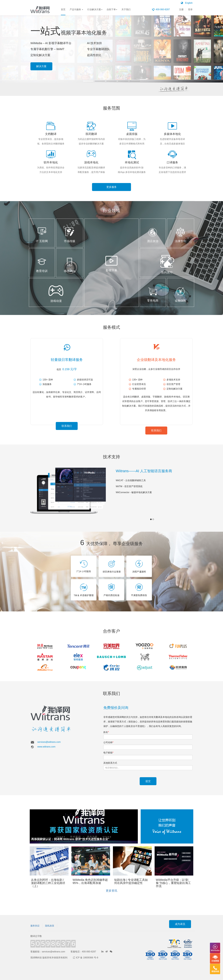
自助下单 (112, 12)
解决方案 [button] (41, 66)
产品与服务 (76, 12)
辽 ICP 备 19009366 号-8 (85, 953)
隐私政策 (50, 921)
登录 (190, 9)
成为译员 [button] (180, 919)
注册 (181, 9)
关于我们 (126, 12)
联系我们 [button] (67, 425)
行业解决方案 (95, 12)
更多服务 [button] (111, 187)
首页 (63, 12)
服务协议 (35, 921)
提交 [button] (148, 776)
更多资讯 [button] (111, 886)
